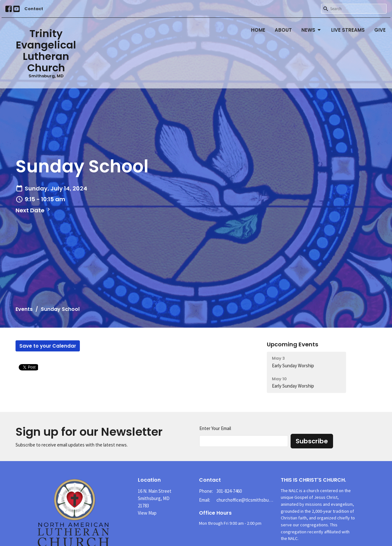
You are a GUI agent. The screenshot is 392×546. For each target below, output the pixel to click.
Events (24, 309)
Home (258, 30)
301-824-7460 (229, 491)
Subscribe (312, 441)
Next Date (34, 210)
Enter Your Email (215, 428)
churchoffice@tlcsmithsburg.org (245, 500)
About (283, 30)
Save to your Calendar (48, 346)
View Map (147, 513)
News (312, 30)
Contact (34, 9)
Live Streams (348, 30)
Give (380, 30)
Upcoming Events (292, 344)
